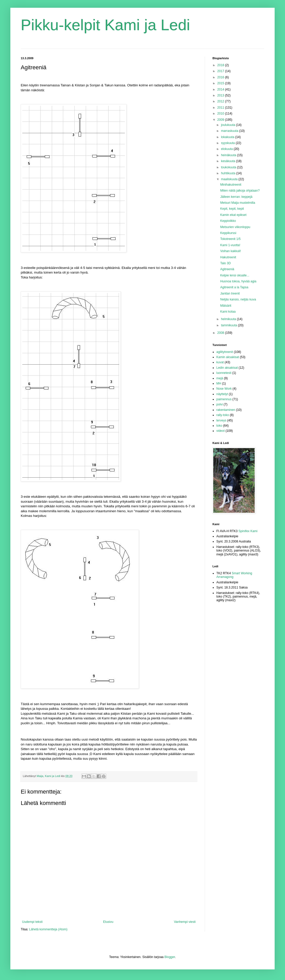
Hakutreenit (228, 257)
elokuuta (227, 149)
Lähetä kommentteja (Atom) (48, 929)
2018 (221, 65)
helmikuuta (229, 319)
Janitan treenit (230, 293)
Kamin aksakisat (228, 357)
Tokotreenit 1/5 (230, 239)
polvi (220, 404)
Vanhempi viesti (185, 922)
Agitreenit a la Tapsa (234, 287)
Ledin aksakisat (227, 368)
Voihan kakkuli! (231, 251)
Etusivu (108, 922)
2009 (221, 120)
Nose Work (224, 389)
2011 (221, 108)
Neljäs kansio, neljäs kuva (238, 299)
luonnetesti (224, 373)
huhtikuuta (229, 173)
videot (220, 431)
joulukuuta (229, 125)
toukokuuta (229, 167)
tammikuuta (229, 325)
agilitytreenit (225, 352)
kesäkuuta (229, 161)
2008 (221, 333)
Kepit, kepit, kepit (232, 209)
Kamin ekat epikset (233, 215)
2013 (221, 95)
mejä (220, 378)
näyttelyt (222, 394)
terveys (221, 420)
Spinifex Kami (248, 531)
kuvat (220, 362)
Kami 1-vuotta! (230, 245)
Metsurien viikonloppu (235, 227)
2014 (221, 89)
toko (219, 426)
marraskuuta (230, 131)
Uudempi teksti (32, 922)
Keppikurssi (228, 233)
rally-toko (223, 415)
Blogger (170, 957)
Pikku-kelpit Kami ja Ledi (105, 25)
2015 (221, 83)
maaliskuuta (230, 179)
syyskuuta (228, 143)
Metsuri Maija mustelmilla (238, 203)
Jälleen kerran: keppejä (236, 197)
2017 (221, 71)
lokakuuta (228, 137)
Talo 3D (226, 263)
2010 (221, 114)
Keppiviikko (228, 221)
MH (219, 383)
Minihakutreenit (231, 185)
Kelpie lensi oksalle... (235, 275)
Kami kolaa (228, 312)
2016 (221, 77)
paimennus (224, 399)
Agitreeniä (227, 269)
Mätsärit (226, 306)
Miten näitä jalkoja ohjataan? (240, 191)
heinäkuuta (229, 155)
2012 (221, 101)
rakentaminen (226, 410)
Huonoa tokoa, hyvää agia (238, 281)
